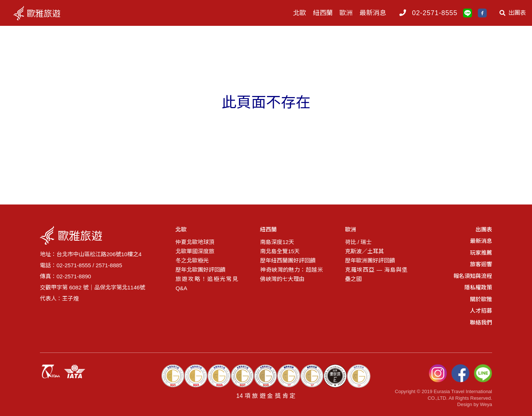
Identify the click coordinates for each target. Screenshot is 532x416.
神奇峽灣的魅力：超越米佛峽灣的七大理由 (291, 274)
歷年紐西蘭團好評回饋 (288, 260)
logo (44, 13)
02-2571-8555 (435, 13)
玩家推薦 (481, 253)
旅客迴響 (481, 264)
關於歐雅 (481, 299)
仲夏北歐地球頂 (195, 242)
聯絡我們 (481, 322)
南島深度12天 (277, 242)
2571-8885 (109, 265)
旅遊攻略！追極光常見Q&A (207, 283)
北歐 (300, 13)
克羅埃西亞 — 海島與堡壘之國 (376, 274)
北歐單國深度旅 (195, 251)
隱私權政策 (478, 287)
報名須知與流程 (473, 276)
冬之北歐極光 (192, 260)
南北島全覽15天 (280, 251)
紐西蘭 (323, 13)
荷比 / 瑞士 (359, 242)
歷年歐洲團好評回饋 (370, 260)
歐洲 (346, 13)
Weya (486, 404)
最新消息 (373, 13)
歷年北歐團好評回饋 (200, 270)
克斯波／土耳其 (364, 251)
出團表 (513, 13)
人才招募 (481, 311)
